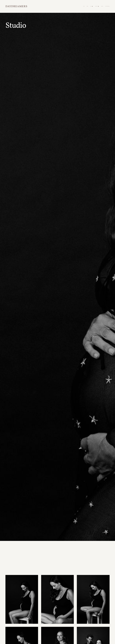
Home (84, 6)
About (87, 6)
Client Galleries (107, 6)
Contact (102, 6)
